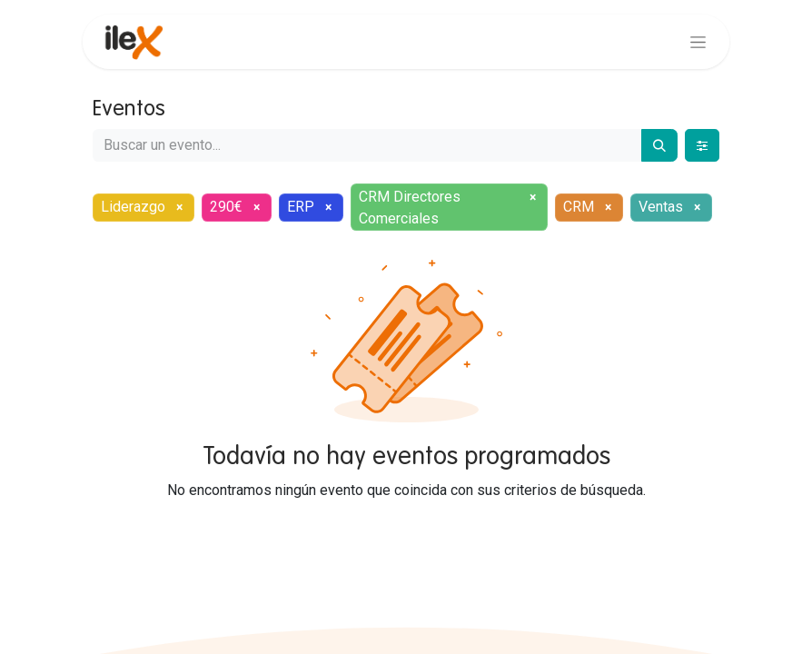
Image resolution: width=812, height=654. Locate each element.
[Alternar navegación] (698, 42)
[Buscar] (659, 145)
